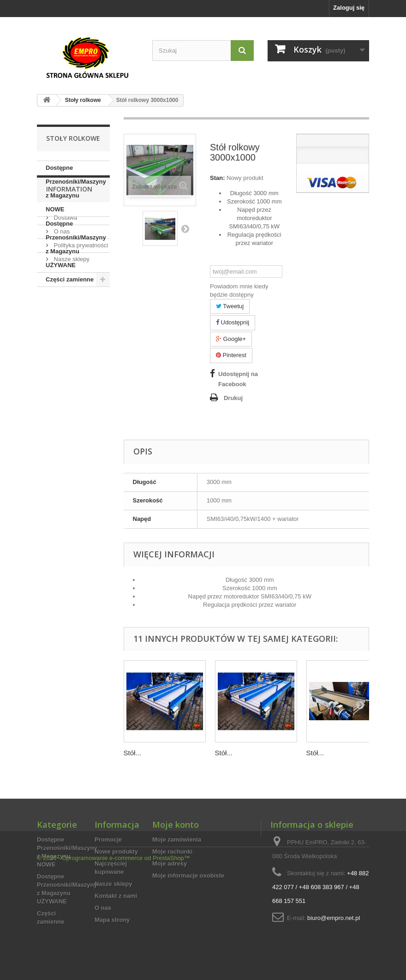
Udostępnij (233, 322)
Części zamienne (70, 279)
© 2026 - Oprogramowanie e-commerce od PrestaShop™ (113, 955)
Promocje (108, 840)
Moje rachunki (172, 852)
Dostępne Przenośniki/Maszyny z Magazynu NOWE (76, 188)
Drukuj (233, 398)
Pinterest (231, 355)
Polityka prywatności (80, 367)
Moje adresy (170, 863)
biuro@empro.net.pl (334, 918)
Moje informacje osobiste (188, 875)
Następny (185, 228)
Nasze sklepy (71, 381)
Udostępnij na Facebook (238, 379)
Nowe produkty (116, 852)
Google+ (231, 339)
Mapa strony (112, 920)
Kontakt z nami (116, 896)
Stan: (218, 178)
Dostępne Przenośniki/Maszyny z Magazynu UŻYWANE (76, 244)
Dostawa (65, 339)
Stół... (132, 753)
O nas (61, 353)
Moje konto (176, 825)
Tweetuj (230, 306)
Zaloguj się (349, 8)
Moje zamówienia (177, 840)
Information (69, 314)
